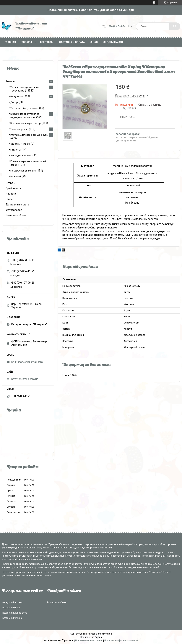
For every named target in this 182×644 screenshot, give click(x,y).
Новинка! (16, 176)
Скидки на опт (113, 42)
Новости (11, 194)
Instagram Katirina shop (15, 613)
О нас (94, 42)
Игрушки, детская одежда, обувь (29, 135)
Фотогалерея (14, 210)
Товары (27, 42)
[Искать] (175, 26)
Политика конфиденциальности (121, 640)
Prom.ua (108, 634)
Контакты (47, 42)
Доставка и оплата (72, 42)
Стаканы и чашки (20, 144)
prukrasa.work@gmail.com (27, 362)
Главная (10, 42)
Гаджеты (16, 150)
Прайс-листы (14, 188)
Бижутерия (17, 96)
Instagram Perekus (12, 618)
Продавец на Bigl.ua (91, 637)
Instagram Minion (11, 608)
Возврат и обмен (16, 215)
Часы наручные (19, 129)
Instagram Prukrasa (12, 602)
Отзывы (11, 183)
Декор (14, 102)
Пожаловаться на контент (89, 640)
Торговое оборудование (24, 108)
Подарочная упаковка (23, 171)
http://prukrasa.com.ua (25, 379)
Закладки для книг (21, 155)
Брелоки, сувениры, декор (26, 123)
